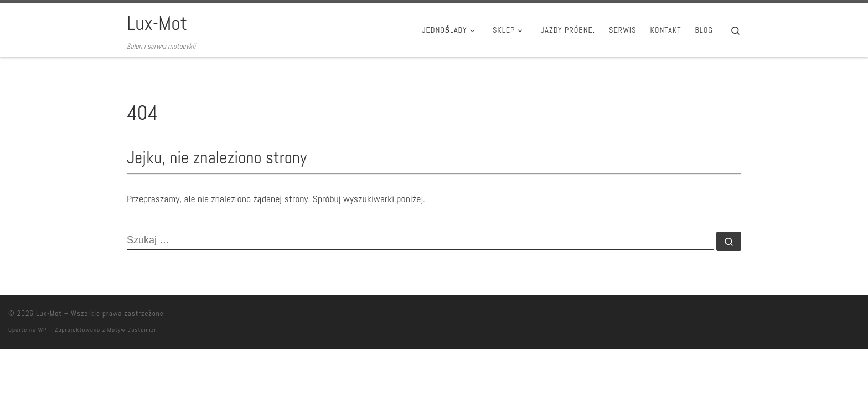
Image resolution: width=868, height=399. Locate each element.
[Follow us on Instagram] (823, 317)
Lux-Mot (49, 313)
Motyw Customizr (132, 330)
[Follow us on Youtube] (839, 317)
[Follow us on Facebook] (855, 317)
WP (43, 330)
